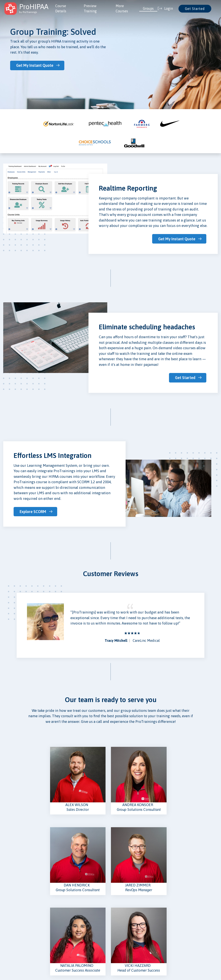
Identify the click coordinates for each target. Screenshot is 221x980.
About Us (9, 920)
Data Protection (125, 927)
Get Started (195, 9)
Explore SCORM (34, 511)
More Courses (122, 8)
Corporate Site (14, 941)
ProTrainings (81, 962)
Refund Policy (123, 948)
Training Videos (51, 920)
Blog (6, 934)
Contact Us (84, 941)
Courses (46, 927)
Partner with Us (88, 948)
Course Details (61, 8)
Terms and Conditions (129, 934)
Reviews (83, 934)
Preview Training (90, 8)
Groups (148, 8)
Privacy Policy (123, 920)
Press (7, 927)
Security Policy (124, 941)
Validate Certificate (54, 941)
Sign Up (82, 927)
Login (81, 920)
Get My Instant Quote (35, 65)
